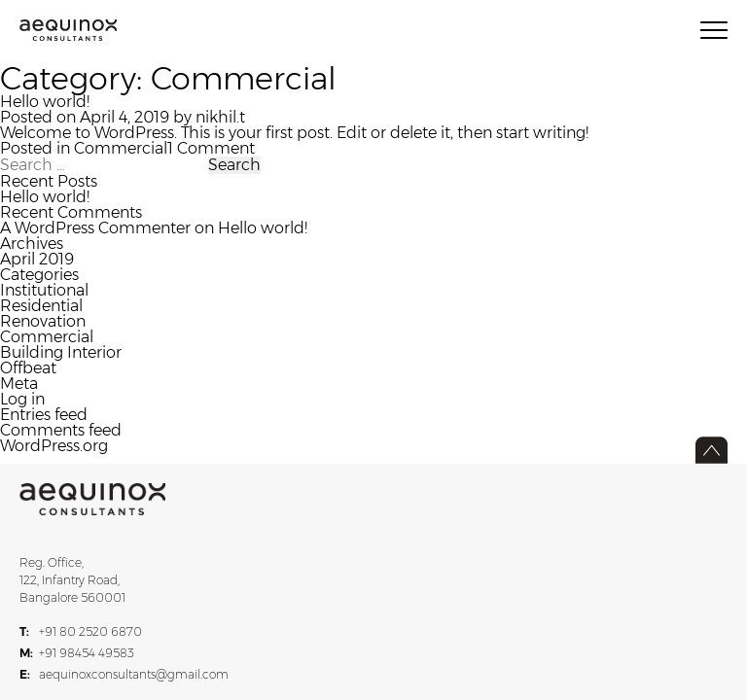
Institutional (44, 290)
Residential (41, 306)
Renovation (43, 321)
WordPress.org (54, 446)
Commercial (121, 148)
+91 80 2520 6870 (81, 632)
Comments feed (61, 430)
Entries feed (44, 415)
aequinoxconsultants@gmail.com (124, 675)
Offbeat (28, 368)
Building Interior (61, 352)
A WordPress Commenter (95, 228)
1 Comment (211, 148)
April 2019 (37, 259)
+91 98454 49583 (77, 653)
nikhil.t (220, 117)
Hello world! (45, 102)
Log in (22, 399)
